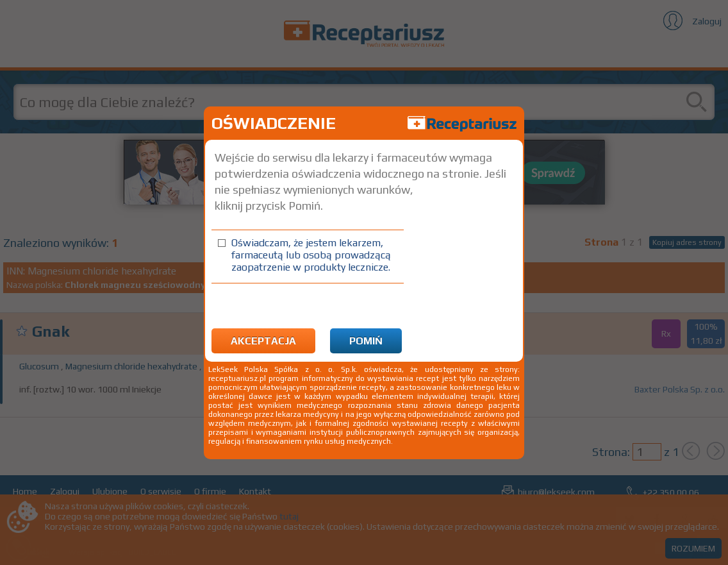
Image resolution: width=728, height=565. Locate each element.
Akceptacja (263, 341)
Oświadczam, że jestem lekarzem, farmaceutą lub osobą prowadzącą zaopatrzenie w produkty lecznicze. (311, 255)
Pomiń (366, 341)
